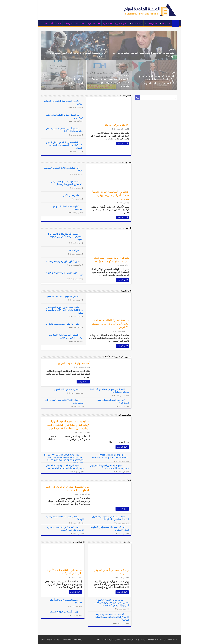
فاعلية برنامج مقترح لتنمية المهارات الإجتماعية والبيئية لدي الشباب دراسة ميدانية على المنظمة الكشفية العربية (61, 425)
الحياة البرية (100, 24)
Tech (121, 480)
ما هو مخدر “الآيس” (63, 195)
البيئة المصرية (71, 542)
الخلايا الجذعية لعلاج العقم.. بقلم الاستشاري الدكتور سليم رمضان (59, 183)
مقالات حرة (86, 24)
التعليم (51, 24)
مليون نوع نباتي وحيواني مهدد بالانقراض (54, 324)
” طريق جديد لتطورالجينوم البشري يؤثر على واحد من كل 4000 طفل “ (102, 467)
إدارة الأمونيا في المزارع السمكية (56, 612)
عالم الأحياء (60, 24)
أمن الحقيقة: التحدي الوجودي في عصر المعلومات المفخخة (70, 55)
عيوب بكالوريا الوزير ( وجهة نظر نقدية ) (55, 261)
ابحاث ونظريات (117, 415)
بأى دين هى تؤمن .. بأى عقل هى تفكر (55, 296)
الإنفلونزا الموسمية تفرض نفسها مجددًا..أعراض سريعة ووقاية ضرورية (103, 82)
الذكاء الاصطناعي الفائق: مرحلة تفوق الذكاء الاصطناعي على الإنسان (103, 518)
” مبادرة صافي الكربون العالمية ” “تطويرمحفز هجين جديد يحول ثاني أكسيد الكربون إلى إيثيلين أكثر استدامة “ (103, 603)
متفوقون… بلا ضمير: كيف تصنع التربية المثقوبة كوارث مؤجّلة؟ (136, 55)
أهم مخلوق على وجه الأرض (66, 363)
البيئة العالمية (129, 24)
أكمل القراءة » (115, 144)
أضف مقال (41, 24)
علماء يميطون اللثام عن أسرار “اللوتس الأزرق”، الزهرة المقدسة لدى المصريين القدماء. (57, 145)
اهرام (35, 639)
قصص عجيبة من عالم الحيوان (59, 389)
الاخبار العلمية (144, 24)
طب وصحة (158, 24)
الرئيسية (168, 23)
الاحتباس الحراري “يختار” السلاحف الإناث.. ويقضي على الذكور (58, 336)
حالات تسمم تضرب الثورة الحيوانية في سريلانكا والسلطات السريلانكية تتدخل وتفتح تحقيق (57, 310)
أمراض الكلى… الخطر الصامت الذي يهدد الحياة (58, 81)
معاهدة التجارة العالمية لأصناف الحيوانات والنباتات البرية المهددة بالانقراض (103, 324)
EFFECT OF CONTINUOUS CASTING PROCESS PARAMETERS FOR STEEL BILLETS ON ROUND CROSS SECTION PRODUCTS (56, 459)
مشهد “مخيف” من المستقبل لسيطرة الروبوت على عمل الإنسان (58, 529)
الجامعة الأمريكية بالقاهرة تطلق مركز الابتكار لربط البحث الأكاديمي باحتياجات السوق (149, 79)
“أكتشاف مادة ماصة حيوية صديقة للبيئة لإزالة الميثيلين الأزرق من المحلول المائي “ (104, 617)
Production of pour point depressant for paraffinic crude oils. (102, 456)
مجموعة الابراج (114, 24)
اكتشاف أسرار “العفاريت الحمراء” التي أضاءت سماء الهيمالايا (57, 130)
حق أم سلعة (66, 250)
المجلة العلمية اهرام (57, 639)
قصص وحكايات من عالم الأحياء (110, 357)
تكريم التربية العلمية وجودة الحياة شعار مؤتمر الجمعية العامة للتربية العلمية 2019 (57, 467)
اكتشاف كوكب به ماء (109, 125)
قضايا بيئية (72, 24)
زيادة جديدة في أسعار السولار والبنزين (104, 572)
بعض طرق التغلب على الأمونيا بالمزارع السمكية (57, 572)
